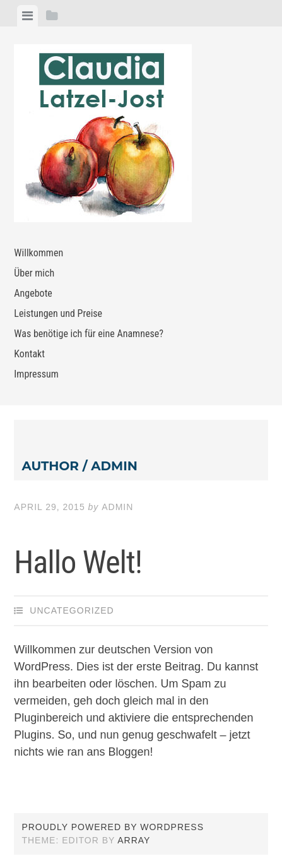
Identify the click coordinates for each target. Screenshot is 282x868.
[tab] (27, 16)
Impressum (36, 374)
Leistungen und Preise (58, 313)
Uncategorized (72, 610)
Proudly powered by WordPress (113, 827)
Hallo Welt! (78, 562)
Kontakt (29, 354)
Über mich (34, 273)
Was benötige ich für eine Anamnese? (89, 334)
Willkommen (38, 253)
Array (134, 840)
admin (117, 507)
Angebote (33, 293)
